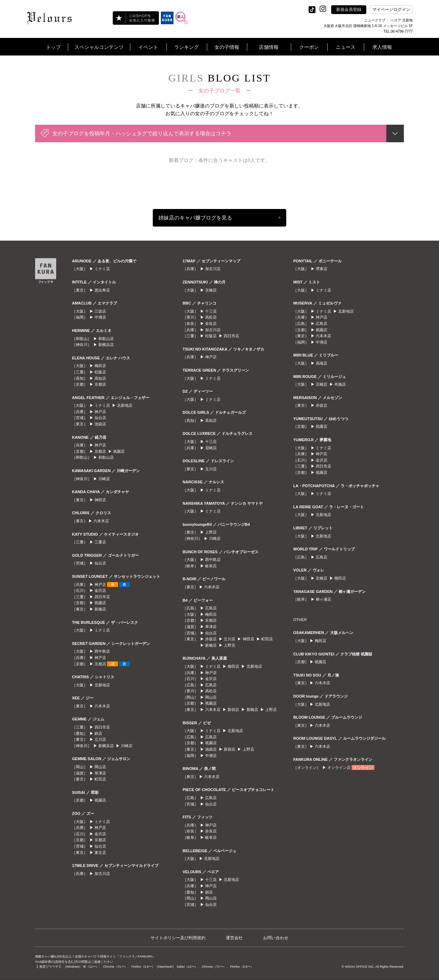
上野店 (211, 532)
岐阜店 (211, 566)
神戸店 (100, 412)
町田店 (100, 779)
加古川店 (102, 874)
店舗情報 (269, 47)
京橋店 (211, 290)
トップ (53, 47)
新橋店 (100, 609)
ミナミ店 (102, 269)
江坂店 (100, 311)
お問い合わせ (276, 938)
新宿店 (233, 710)
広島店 (211, 608)
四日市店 (102, 597)
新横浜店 (106, 345)
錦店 (98, 733)
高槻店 (322, 363)
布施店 (340, 384)
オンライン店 (339, 767)
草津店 (100, 773)
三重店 (100, 542)
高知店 (100, 378)
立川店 (100, 739)
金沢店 (100, 590)
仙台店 (100, 418)
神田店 (100, 500)
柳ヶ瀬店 (323, 599)
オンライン (363, 767)
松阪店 (100, 372)
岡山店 (100, 767)
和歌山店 (106, 339)
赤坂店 (211, 639)
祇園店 (119, 451)
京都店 (100, 384)
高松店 (211, 317)
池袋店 (100, 424)
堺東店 (322, 269)
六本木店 (101, 521)
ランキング (186, 47)
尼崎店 (211, 448)
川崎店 (104, 479)
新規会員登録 (349, 9)
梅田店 (100, 366)
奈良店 (211, 324)
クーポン (309, 47)
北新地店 (125, 405)
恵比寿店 (102, 290)
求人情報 (382, 47)
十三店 (211, 311)
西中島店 (102, 651)
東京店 (100, 852)
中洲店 (100, 317)
